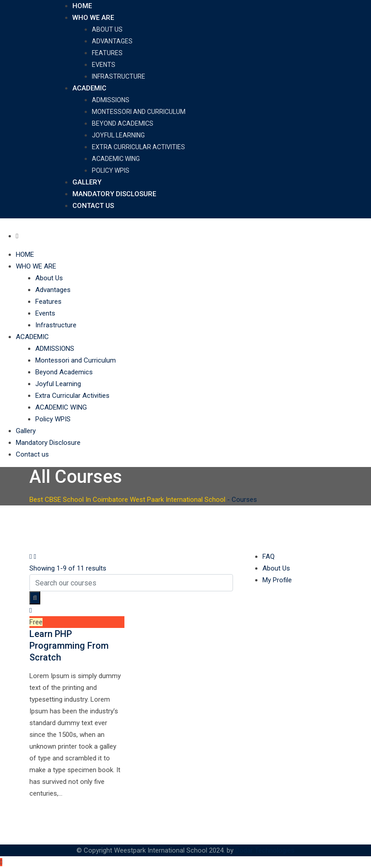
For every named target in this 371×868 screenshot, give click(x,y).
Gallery (87, 182)
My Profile (277, 580)
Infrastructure (119, 76)
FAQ (269, 557)
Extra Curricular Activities (138, 147)
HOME (82, 6)
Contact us (93, 206)
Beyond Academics (123, 123)
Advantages (112, 41)
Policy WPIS (111, 170)
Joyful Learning (118, 135)
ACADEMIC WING (116, 159)
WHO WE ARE (93, 18)
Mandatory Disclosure (114, 194)
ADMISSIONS (111, 100)
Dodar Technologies (265, 850)
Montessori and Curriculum (139, 112)
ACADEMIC (89, 88)
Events (104, 65)
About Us (107, 29)
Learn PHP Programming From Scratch (69, 646)
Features (107, 53)
